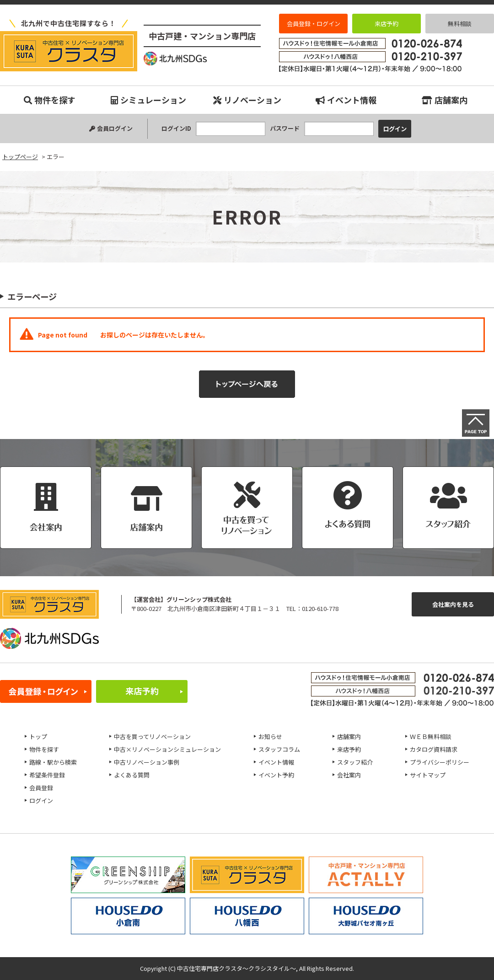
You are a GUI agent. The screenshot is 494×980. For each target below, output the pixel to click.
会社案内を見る (453, 604)
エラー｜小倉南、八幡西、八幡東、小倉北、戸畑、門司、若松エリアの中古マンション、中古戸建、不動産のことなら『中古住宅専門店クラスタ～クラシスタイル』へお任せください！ (69, 51)
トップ (38, 736)
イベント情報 (346, 100)
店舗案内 (445, 100)
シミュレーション (148, 100)
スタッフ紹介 (355, 762)
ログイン (41, 801)
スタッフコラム (279, 749)
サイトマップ (428, 775)
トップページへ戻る (247, 384)
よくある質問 (132, 775)
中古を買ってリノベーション (152, 736)
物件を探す (50, 100)
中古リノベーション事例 (147, 762)
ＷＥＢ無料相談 (431, 736)
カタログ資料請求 (434, 749)
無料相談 (460, 24)
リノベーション (247, 100)
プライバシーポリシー (440, 762)
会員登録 (41, 788)
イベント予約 (276, 775)
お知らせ (270, 736)
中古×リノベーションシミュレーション (167, 749)
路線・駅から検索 (53, 762)
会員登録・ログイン (314, 24)
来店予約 (387, 24)
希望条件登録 (47, 775)
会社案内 (349, 775)
